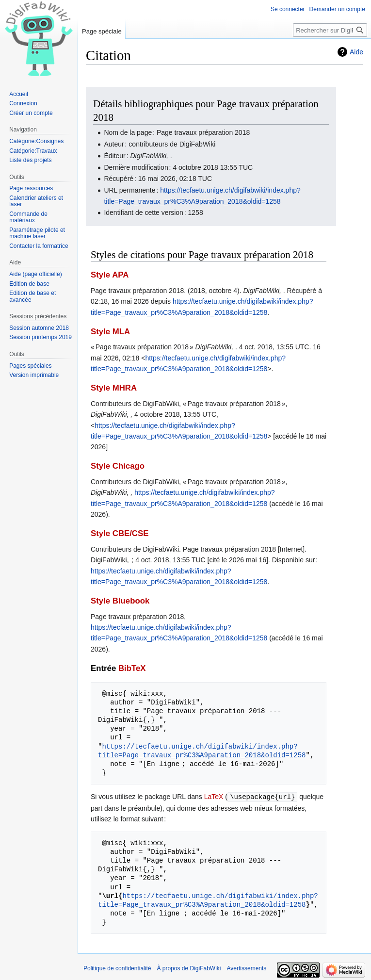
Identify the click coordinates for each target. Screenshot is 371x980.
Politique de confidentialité (117, 968)
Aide (356, 52)
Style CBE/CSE (120, 533)
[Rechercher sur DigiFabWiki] (330, 30)
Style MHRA (114, 388)
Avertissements (247, 968)
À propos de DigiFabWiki (189, 968)
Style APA (110, 275)
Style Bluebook (120, 601)
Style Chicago (118, 466)
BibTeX (132, 668)
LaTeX (214, 797)
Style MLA (110, 332)
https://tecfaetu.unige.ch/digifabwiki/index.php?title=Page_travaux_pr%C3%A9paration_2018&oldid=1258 (202, 751)
